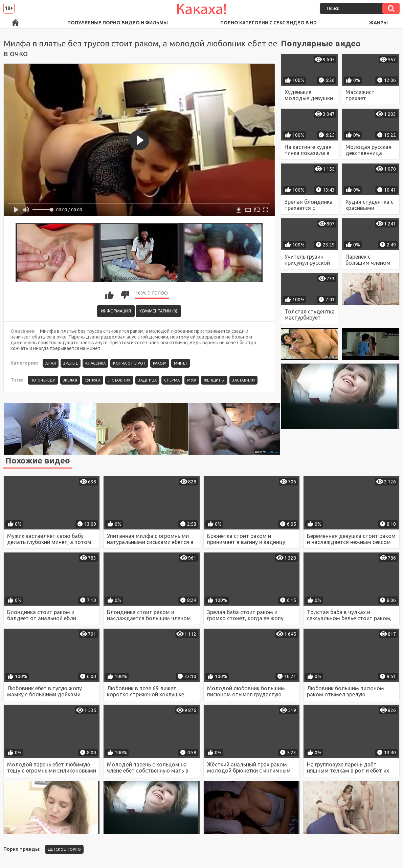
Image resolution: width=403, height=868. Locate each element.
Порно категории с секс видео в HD (268, 23)
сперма (172, 380)
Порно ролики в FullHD (15, 23)
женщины (214, 380)
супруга (93, 380)
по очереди (43, 380)
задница (147, 380)
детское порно (64, 849)
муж (192, 380)
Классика (95, 363)
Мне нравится (110, 295)
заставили (243, 380)
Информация (116, 311)
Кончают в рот (129, 363)
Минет (181, 363)
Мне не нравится (125, 295)
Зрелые (71, 363)
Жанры (378, 23)
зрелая (70, 380)
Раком (160, 363)
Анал (51, 363)
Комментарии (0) (158, 311)
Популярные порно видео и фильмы (118, 23)
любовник (119, 380)
